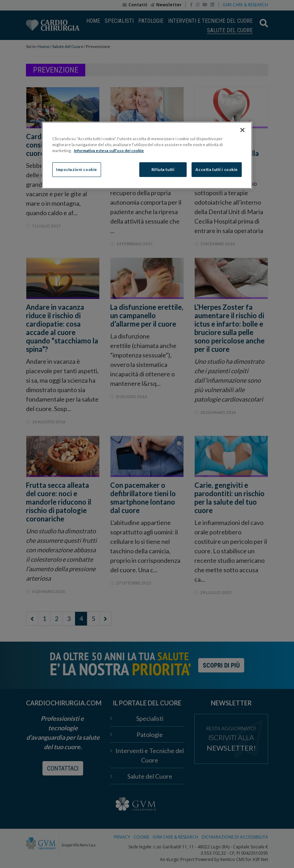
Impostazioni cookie (77, 169)
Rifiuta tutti (163, 169)
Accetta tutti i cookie (217, 169)
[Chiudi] (242, 130)
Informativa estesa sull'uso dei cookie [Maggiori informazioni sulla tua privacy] (109, 151)
